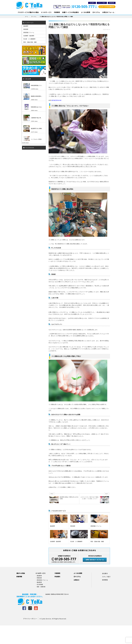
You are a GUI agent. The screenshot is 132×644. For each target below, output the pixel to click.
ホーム (28, 17)
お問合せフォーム (108, 12)
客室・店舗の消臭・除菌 (97, 542)
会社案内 (92, 3)
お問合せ (77, 580)
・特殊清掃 (39, 578)
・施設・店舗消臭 (40, 587)
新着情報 (19, 577)
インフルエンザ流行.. (37, 139)
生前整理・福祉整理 (55, 542)
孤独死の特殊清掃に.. (37, 96)
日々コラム (96, 12)
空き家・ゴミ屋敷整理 (76, 542)
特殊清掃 (73, 526)
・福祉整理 (39, 582)
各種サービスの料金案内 (70, 12)
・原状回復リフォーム (42, 580)
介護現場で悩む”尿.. (36, 118)
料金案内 (57, 577)
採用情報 (105, 580)
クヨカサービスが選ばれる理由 (28, 12)
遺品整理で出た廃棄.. (37, 129)
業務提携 (112, 3)
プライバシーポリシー (30, 619)
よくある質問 (86, 12)
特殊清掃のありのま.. (37, 107)
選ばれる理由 (21, 573)
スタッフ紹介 (102, 3)
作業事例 (57, 12)
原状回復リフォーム (96, 526)
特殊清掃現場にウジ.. (37, 85)
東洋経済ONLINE (56, 100)
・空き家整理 (39, 585)
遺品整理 (52, 526)
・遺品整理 (39, 576)
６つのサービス (46, 12)
